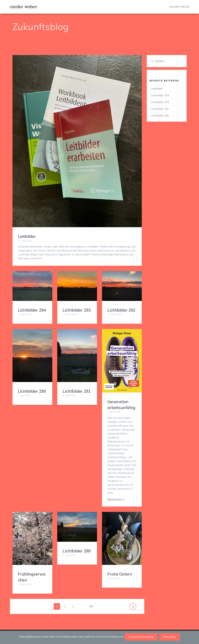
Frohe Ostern (75, 530)
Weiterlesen (115, 499)
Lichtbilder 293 (77, 310)
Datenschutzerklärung (141, 637)
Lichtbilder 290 (32, 391)
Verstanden (170, 637)
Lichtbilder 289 (77, 449)
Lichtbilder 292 (121, 310)
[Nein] (195, 637)
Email (54, 613)
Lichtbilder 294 (32, 310)
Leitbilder (27, 236)
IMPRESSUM (58, 596)
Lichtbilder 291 (77, 391)
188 (92, 556)
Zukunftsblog (179, 7)
